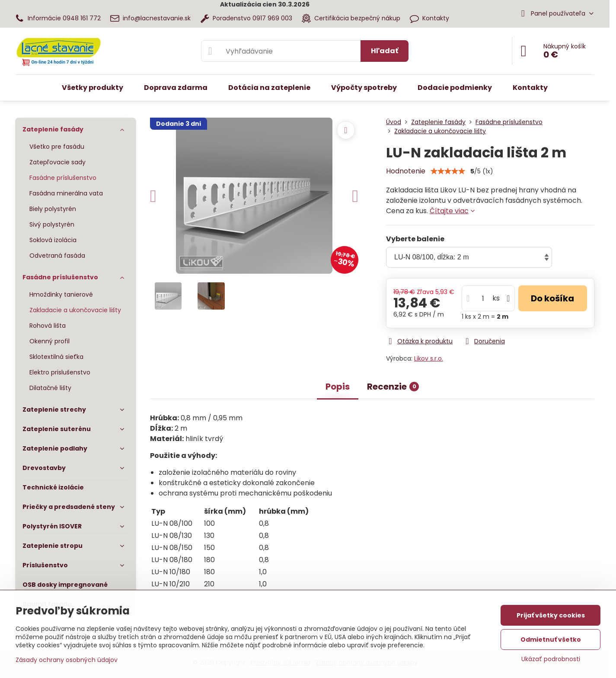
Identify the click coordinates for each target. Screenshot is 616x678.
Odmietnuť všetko (551, 640)
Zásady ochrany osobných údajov (67, 660)
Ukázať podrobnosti (551, 659)
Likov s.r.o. (429, 358)
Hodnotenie (406, 171)
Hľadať (385, 51)
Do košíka (552, 298)
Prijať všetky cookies (551, 615)
